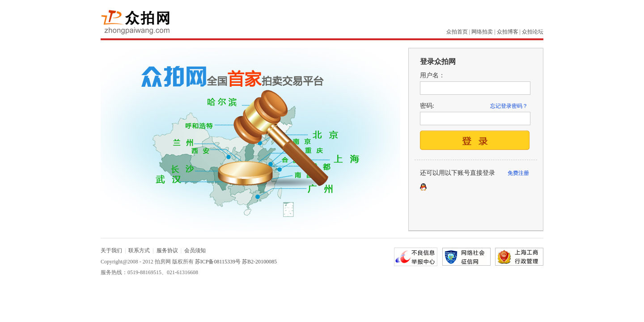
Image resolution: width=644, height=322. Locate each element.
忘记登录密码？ (509, 106)
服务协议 (167, 250)
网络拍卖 (482, 32)
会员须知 (195, 250)
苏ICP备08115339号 (218, 262)
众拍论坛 (533, 32)
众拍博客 (508, 32)
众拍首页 (457, 32)
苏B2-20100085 (259, 262)
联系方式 (139, 250)
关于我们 (111, 250)
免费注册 (518, 173)
